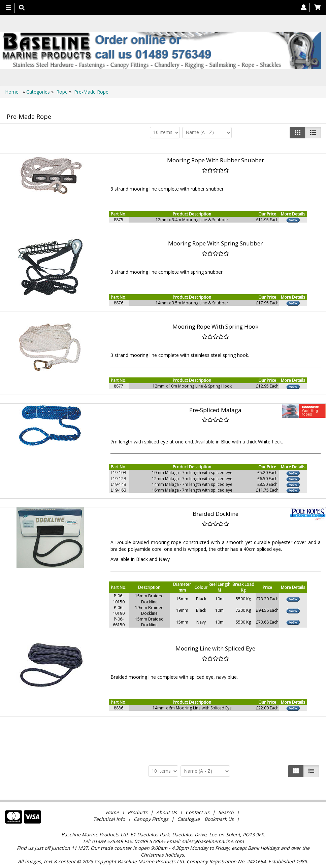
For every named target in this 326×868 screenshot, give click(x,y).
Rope (62, 92)
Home (12, 92)
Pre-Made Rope (91, 92)
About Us (167, 812)
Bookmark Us (219, 819)
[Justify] (313, 133)
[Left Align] (298, 133)
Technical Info (109, 819)
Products (138, 812)
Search (227, 812)
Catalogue (188, 819)
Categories (39, 92)
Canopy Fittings (151, 819)
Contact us (198, 812)
